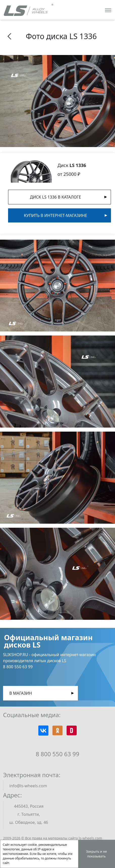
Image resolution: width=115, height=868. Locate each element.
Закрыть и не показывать (96, 854)
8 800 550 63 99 (57, 754)
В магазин (21, 693)
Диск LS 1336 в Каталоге (55, 197)
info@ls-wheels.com (28, 786)
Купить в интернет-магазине (56, 215)
